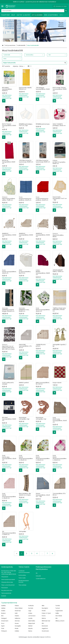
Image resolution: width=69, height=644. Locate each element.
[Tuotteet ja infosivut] (3, 6)
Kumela (31, 608)
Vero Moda (59, 616)
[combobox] (34, 11)
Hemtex (17, 621)
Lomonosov (32, 616)
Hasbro (17, 616)
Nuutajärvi (45, 608)
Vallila (57, 613)
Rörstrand (45, 626)
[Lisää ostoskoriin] (4, 101)
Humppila (18, 626)
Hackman (18, 611)
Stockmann (45, 631)
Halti (16, 613)
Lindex (30, 613)
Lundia (30, 618)
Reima (44, 618)
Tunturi (58, 608)
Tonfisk (58, 606)
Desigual (4, 618)
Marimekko (32, 621)
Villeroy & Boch (60, 621)
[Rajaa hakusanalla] (34, 63)
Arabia (3, 611)
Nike (43, 606)
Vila (56, 618)
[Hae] (66, 11)
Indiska (17, 631)
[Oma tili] (50, 6)
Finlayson (4, 631)
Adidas (3, 608)
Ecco (3, 623)
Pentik (44, 611)
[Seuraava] (52, 553)
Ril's (43, 623)
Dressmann (5, 621)
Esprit (3, 626)
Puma (44, 616)
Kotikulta (31, 606)
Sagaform (45, 628)
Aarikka (3, 606)
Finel (3, 628)
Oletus (22, 66)
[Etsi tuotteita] (34, 11)
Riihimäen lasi (46, 621)
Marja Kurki (32, 623)
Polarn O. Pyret (46, 613)
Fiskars (17, 606)
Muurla (30, 628)
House (17, 623)
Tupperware (59, 611)
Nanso (30, 631)
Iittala (17, 628)
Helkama (18, 618)
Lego (30, 611)
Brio (2, 616)
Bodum (3, 613)
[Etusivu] (11, 6)
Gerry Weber (19, 608)
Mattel (30, 626)
